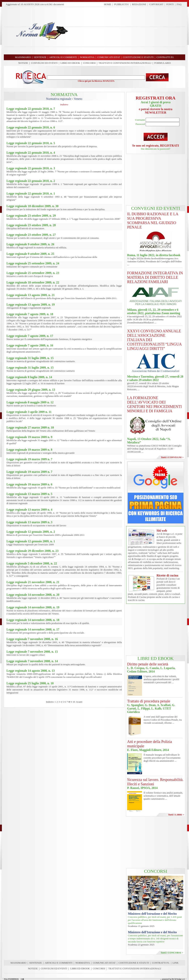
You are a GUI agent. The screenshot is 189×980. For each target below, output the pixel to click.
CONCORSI (89, 63)
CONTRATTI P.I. (161, 963)
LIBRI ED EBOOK (70, 63)
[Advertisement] (128, 31)
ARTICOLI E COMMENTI (59, 963)
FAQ (179, 4)
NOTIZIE (23, 63)
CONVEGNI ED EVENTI (44, 63)
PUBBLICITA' (122, 4)
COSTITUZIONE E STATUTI (134, 963)
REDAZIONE (139, 4)
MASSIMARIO (18, 963)
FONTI (170, 4)
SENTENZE (36, 963)
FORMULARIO (162, 63)
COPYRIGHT (156, 4)
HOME (107, 4)
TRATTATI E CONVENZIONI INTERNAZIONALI (125, 63)
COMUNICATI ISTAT (104, 963)
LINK (176, 963)
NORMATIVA (83, 963)
